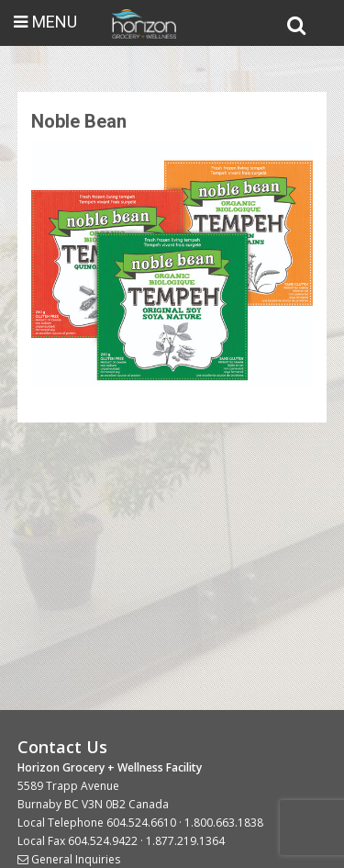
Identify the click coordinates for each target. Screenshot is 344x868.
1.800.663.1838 (224, 823)
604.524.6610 (141, 823)
